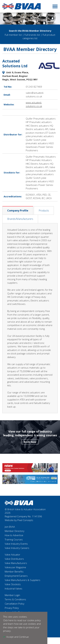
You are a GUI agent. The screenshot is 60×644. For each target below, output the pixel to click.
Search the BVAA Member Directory (30, 31)
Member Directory (15, 531)
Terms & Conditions (15, 599)
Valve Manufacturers (16, 563)
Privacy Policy (12, 608)
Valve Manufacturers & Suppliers (22, 580)
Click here (8, 620)
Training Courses (14, 539)
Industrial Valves (13, 588)
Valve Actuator (12, 555)
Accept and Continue (18, 637)
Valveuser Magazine (15, 567)
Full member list (13, 35)
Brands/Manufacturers (20, 219)
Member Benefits (14, 572)
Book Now (30, 442)
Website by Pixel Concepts (19, 520)
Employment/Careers (16, 576)
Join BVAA (10, 527)
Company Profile (18, 211)
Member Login (12, 595)
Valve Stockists (13, 584)
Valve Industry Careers (17, 548)
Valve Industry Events (16, 544)
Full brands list (32, 35)
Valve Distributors (14, 559)
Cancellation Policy (15, 604)
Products (44, 211)
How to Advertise (14, 535)
